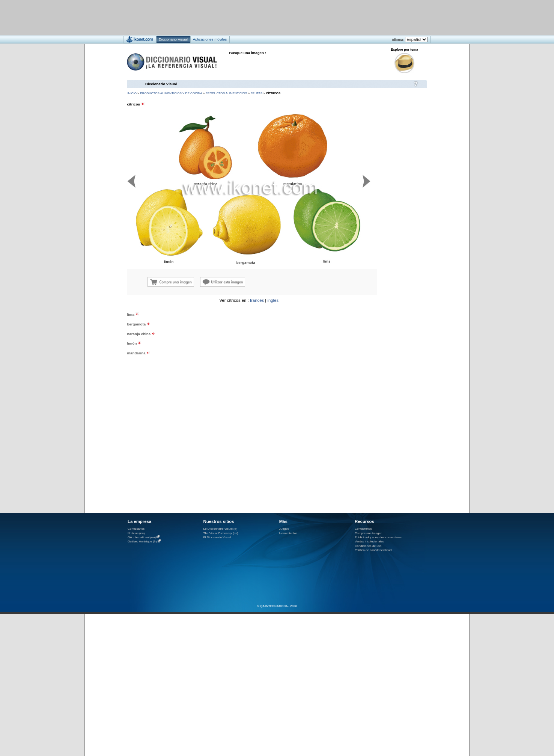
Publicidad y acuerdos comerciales (378, 537)
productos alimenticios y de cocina (171, 93)
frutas (256, 93)
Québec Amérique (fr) (142, 541)
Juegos (284, 529)
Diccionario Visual (161, 84)
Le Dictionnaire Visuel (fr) (220, 529)
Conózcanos (136, 529)
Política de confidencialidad (373, 550)
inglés (273, 300)
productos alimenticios (226, 93)
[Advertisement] (255, 17)
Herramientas (288, 533)
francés (257, 300)
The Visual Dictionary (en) (221, 533)
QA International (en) (142, 537)
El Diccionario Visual (217, 537)
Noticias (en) (136, 533)
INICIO (132, 93)
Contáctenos (363, 529)
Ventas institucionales (369, 541)
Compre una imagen (368, 533)
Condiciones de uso (368, 546)
